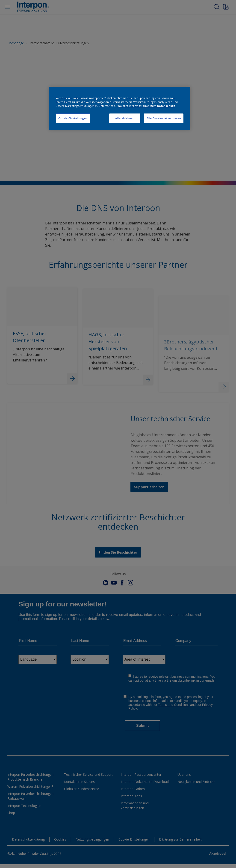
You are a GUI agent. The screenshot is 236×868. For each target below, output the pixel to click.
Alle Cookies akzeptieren (164, 118)
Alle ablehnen (125, 118)
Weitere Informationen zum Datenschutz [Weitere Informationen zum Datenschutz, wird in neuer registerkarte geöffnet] (146, 106)
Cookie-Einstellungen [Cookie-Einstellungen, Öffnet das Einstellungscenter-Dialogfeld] (73, 118)
